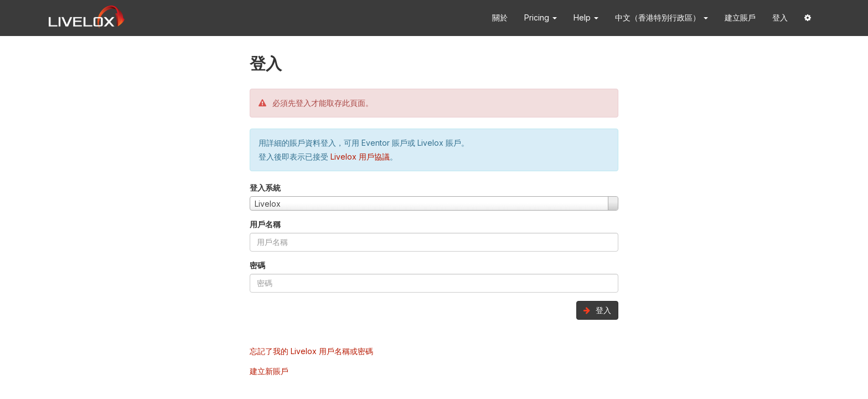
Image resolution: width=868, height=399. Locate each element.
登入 (780, 17)
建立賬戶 (740, 17)
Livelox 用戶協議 (360, 157)
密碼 (257, 265)
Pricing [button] (541, 17)
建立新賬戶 (269, 371)
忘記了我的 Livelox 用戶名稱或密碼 (311, 351)
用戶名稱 (265, 224)
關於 (500, 17)
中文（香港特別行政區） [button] (662, 17)
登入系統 (265, 188)
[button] (808, 18)
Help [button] (586, 17)
